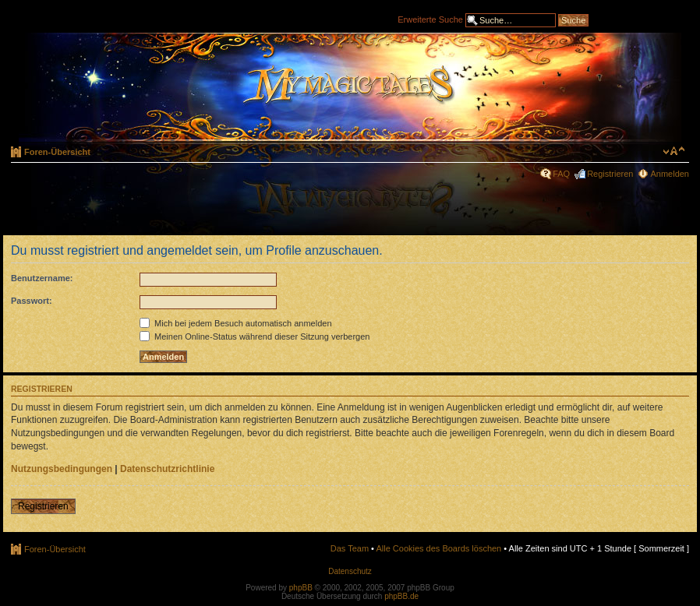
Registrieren (610, 174)
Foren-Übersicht (57, 152)
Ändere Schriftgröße (674, 151)
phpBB (301, 588)
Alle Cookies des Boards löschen (438, 548)
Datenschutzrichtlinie (167, 469)
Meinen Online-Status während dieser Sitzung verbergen (255, 336)
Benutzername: (42, 278)
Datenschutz (350, 571)
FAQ (561, 174)
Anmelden (670, 174)
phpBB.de (401, 596)
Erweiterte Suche (430, 19)
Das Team (350, 548)
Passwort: (32, 301)
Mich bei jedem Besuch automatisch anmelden (236, 323)
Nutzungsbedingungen (62, 469)
